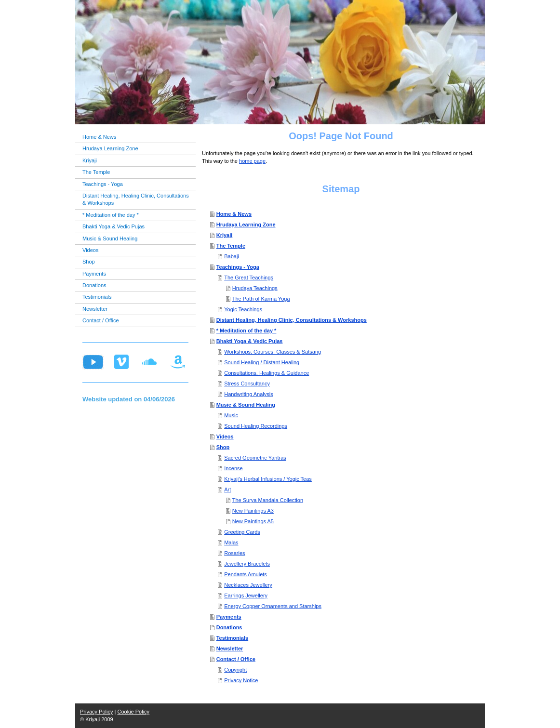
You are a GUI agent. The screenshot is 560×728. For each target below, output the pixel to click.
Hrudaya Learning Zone (246, 225)
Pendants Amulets (246, 574)
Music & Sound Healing (246, 405)
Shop (223, 447)
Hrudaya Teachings (255, 288)
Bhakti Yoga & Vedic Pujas (250, 341)
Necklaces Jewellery (248, 585)
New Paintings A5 (253, 521)
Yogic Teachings (243, 309)
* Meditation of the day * (247, 331)
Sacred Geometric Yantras (255, 458)
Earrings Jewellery (246, 596)
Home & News (234, 214)
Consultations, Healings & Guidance (267, 373)
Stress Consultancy (247, 384)
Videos (225, 437)
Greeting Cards (242, 532)
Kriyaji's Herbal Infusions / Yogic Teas (268, 479)
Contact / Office (236, 659)
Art (227, 490)
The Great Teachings (249, 278)
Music (231, 415)
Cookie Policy (133, 712)
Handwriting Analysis (249, 394)
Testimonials (232, 638)
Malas (231, 543)
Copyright (235, 670)
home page (252, 161)
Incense (233, 468)
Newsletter (230, 649)
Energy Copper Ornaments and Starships (273, 606)
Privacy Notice (241, 680)
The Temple (231, 246)
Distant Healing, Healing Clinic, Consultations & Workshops (292, 320)
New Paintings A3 (253, 511)
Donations (229, 627)
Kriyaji (225, 235)
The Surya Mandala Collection (268, 500)
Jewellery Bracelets (247, 564)
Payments (229, 617)
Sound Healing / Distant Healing (262, 362)
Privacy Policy (96, 712)
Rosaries (234, 553)
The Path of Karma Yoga (261, 299)
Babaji (232, 256)
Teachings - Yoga (238, 267)
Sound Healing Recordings (256, 426)
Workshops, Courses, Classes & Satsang (273, 352)
